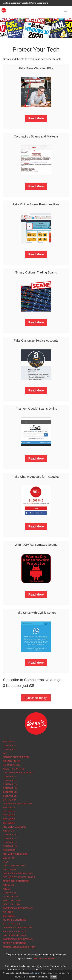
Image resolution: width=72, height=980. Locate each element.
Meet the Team (12, 900)
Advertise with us (14, 769)
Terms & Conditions (15, 920)
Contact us (10, 796)
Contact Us (10, 746)
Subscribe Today (36, 698)
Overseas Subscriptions (18, 804)
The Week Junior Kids (16, 854)
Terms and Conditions (16, 881)
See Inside (9, 742)
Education (9, 858)
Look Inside (10, 869)
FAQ (5, 753)
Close (54, 977)
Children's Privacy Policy (18, 773)
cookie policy (34, 973)
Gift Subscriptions (14, 866)
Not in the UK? (11, 924)
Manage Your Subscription (19, 947)
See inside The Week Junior (19, 877)
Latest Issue (10, 897)
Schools (8, 912)
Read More (36, 118)
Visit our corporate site (44, 959)
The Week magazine (14, 827)
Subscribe (9, 850)
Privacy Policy (12, 761)
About (7, 889)
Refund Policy (12, 765)
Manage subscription (16, 757)
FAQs (6, 862)
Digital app (9, 800)
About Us (8, 885)
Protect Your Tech (15, 931)
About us (8, 831)
